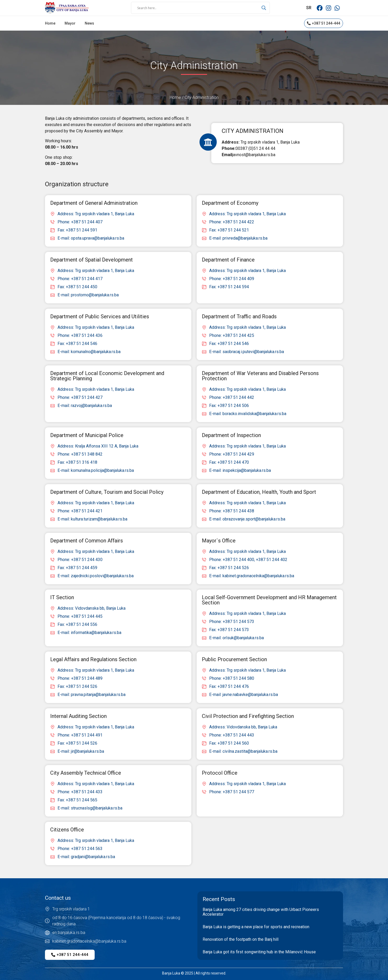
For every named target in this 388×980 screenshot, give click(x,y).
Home (50, 23)
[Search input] (198, 8)
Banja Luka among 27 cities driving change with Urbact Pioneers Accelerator (261, 912)
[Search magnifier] (264, 8)
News (89, 23)
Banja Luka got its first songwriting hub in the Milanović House (259, 952)
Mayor (70, 23)
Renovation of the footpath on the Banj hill (241, 939)
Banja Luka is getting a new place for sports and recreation (256, 927)
